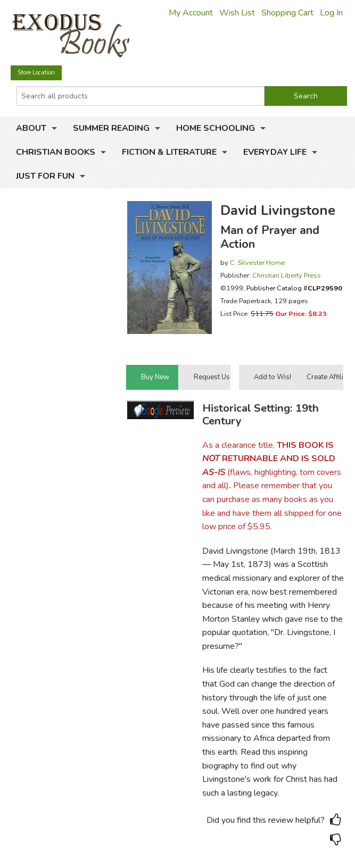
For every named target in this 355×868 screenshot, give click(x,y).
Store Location (36, 73)
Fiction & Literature (169, 152)
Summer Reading (111, 128)
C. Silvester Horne (257, 262)
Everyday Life (275, 152)
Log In (331, 13)
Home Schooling (216, 128)
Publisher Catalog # (294, 288)
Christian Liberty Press (287, 275)
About (31, 128)
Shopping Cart (287, 13)
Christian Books (56, 152)
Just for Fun (45, 176)
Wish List (237, 13)
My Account (191, 13)
